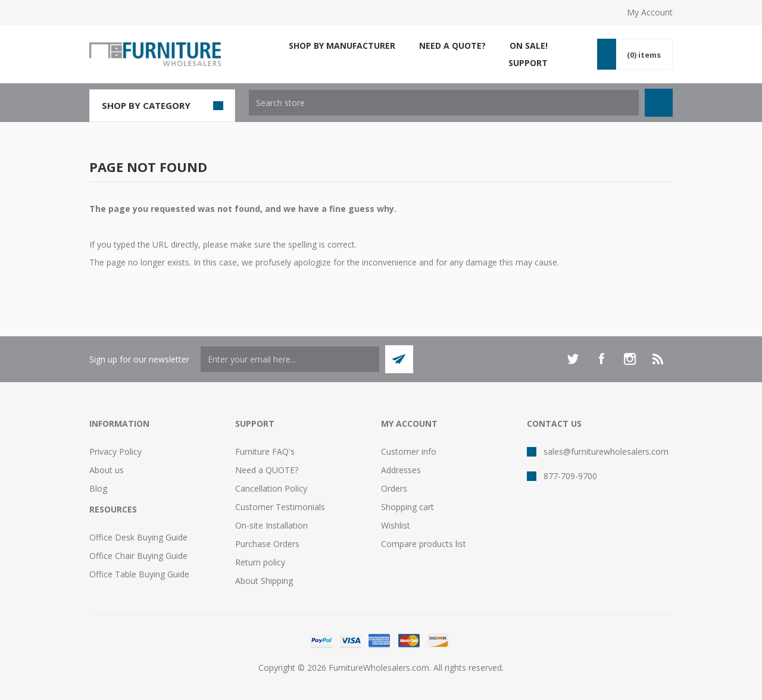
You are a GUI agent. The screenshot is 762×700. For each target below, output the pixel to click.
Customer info (409, 451)
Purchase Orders (267, 544)
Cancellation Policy (271, 488)
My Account (650, 12)
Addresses (401, 470)
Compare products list (424, 544)
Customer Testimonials (280, 507)
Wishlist (396, 525)
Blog (98, 488)
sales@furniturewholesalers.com (606, 451)
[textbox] (444, 103)
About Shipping (264, 581)
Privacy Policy (115, 451)
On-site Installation (271, 525)
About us (107, 470)
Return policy (260, 562)
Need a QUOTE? (267, 470)
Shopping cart (407, 507)
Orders (394, 488)
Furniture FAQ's (265, 451)
